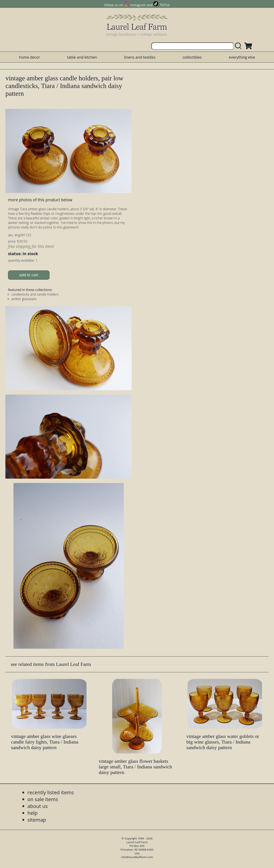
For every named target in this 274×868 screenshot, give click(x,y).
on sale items (43, 799)
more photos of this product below (40, 200)
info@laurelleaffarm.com (137, 857)
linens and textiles (140, 57)
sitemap (37, 820)
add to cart (29, 275)
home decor (29, 57)
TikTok (165, 5)
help (32, 813)
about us (37, 806)
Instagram (138, 5)
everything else (242, 57)
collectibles (192, 57)
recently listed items (50, 792)
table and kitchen (82, 57)
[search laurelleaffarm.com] (239, 46)
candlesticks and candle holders (35, 294)
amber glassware (24, 299)
